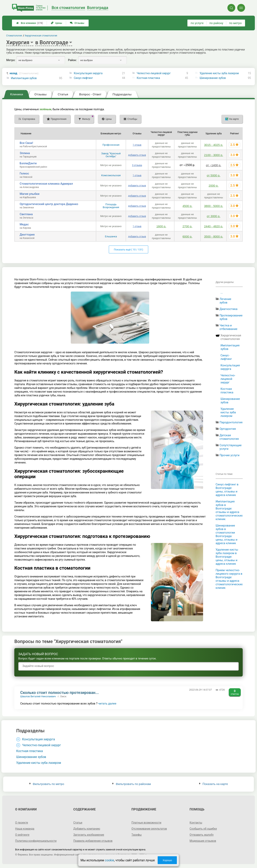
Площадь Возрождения (111, 206)
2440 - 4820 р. (214, 226)
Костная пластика (148, 78)
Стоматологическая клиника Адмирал (46, 184)
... (222, 293)
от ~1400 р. (213, 165)
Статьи (78, 823)
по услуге (197, 23)
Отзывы (77, 23)
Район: (72, 60)
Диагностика (229, 309)
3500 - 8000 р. (214, 236)
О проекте (22, 823)
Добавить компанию (87, 829)
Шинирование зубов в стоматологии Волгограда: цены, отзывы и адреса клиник (227, 534)
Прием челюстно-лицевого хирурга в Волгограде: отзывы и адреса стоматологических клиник (229, 579)
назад (24, 73)
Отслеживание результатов (149, 829)
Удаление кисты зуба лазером (219, 73)
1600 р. (161, 226)
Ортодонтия (228, 429)
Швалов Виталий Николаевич (38, 696)
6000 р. (187, 236)
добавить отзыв (137, 155)
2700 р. (187, 226)
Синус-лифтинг (83, 78)
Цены (56, 23)
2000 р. (213, 186)
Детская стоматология (229, 437)
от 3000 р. (214, 216)
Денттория (27, 235)
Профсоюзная (111, 145)
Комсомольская (111, 175)
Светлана (26, 214)
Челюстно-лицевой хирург (154, 73)
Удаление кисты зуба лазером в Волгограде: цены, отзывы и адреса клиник (227, 557)
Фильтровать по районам (131, 784)
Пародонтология (231, 422)
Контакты (196, 823)
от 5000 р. (214, 175)
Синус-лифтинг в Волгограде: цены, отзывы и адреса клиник (227, 490)
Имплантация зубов (24, 78)
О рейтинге (22, 835)
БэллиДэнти (28, 163)
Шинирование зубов (213, 78)
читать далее (107, 704)
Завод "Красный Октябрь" (111, 155)
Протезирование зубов (231, 317)
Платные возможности (146, 823)
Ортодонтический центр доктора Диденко (49, 204)
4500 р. (187, 206)
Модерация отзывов (203, 841)
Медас (24, 224)
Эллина (25, 153)
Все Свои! (26, 143)
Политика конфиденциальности (36, 841)
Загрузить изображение (89, 835)
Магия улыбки (30, 194)
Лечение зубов (225, 301)
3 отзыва (137, 165)
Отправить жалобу (202, 835)
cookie (109, 860)
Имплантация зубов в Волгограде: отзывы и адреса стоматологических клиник (229, 510)
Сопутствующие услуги (231, 447)
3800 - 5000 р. (214, 206)
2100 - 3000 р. (214, 155)
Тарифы (137, 835)
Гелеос (24, 173)
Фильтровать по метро (47, 784)
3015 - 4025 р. (214, 145)
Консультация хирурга (88, 73)
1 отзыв (137, 145)
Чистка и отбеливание (228, 327)
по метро (235, 23)
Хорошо (167, 860)
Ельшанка (111, 236)
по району (216, 23)
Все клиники (30, 23)
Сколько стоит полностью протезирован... (59, 693)
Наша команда (25, 829)
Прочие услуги (230, 455)
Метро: (11, 60)
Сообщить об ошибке (203, 829)
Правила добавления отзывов (93, 841)
